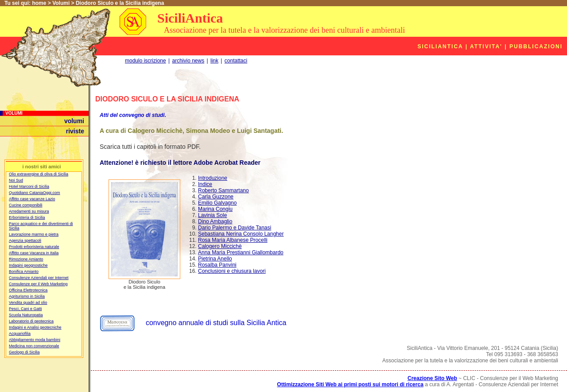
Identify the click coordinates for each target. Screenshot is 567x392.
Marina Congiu (215, 209)
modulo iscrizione (146, 61)
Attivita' (486, 47)
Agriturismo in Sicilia (27, 296)
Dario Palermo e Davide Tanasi (235, 228)
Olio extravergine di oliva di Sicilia (39, 174)
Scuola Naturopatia (26, 315)
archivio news (188, 61)
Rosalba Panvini (217, 265)
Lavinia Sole (212, 215)
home (39, 3)
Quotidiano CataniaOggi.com (35, 193)
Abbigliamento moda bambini (35, 340)
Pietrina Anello (215, 259)
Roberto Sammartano (223, 190)
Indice (205, 184)
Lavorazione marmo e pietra (34, 234)
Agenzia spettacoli (25, 241)
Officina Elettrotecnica (28, 290)
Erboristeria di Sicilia (27, 217)
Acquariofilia (20, 334)
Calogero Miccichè (220, 246)
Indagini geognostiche (28, 265)
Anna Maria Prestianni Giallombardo (241, 252)
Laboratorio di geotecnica (31, 321)
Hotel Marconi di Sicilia (29, 186)
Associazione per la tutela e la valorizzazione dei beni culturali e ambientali (284, 30)
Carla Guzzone (216, 197)
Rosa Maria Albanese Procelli (233, 240)
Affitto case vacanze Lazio (32, 199)
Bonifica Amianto (24, 272)
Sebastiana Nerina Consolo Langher (241, 234)
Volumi (61, 3)
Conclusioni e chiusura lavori (232, 271)
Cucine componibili (26, 205)
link (214, 61)
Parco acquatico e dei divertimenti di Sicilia (41, 226)
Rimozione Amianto (26, 259)
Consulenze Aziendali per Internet (39, 278)
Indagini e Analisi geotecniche (35, 327)
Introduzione (213, 178)
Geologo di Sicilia (24, 352)
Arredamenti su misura (29, 211)
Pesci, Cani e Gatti (25, 309)
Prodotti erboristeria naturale (34, 247)
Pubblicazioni (536, 47)
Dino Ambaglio (215, 221)
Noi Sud (16, 180)
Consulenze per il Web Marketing (38, 284)
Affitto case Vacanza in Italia (34, 253)
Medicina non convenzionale (34, 346)
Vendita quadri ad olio (28, 303)
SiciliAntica (190, 18)
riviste (75, 131)
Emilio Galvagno (217, 203)
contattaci (236, 61)
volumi (74, 121)
